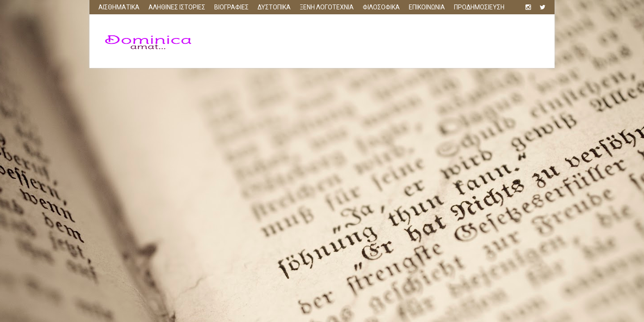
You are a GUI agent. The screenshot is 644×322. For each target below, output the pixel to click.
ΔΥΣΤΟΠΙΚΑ (274, 7)
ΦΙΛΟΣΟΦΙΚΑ (381, 7)
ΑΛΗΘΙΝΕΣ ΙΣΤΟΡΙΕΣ (177, 7)
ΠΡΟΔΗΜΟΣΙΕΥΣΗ (479, 7)
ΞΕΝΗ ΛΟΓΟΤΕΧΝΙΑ (327, 7)
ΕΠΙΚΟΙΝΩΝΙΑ (427, 7)
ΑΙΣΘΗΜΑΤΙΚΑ (119, 7)
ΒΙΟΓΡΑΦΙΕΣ (231, 7)
